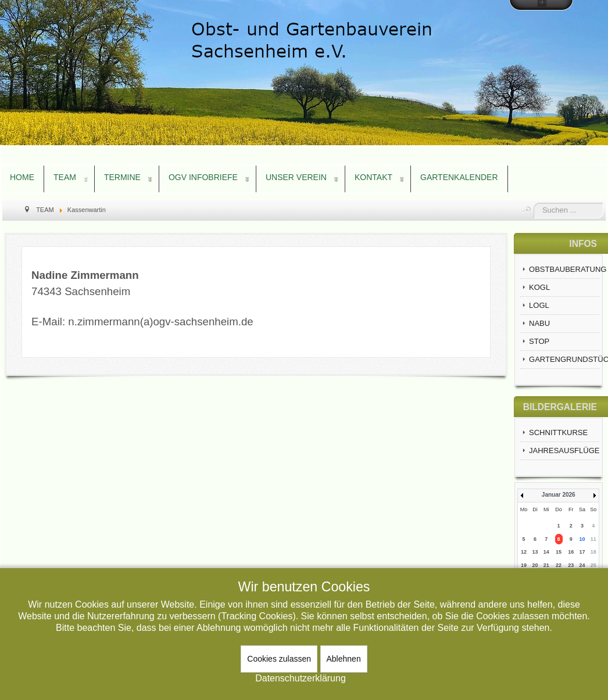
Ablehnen (344, 659)
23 (571, 565)
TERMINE (122, 177)
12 (524, 552)
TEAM (65, 177)
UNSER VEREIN (296, 177)
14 (546, 552)
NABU (539, 323)
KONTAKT (373, 177)
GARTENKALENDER (459, 177)
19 (524, 565)
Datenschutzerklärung (301, 678)
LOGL (539, 305)
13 (535, 552)
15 (559, 552)
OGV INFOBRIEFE (203, 177)
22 (559, 565)
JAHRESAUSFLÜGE (564, 450)
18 (593, 552)
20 (535, 565)
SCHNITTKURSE (558, 432)
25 (593, 565)
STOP (539, 341)
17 (582, 552)
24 (582, 565)
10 (582, 539)
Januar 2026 (559, 495)
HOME (22, 177)
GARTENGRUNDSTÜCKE (564, 359)
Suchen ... (534, 203)
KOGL (539, 287)
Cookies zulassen (279, 659)
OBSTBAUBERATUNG (564, 269)
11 (593, 539)
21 (546, 565)
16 (571, 552)
